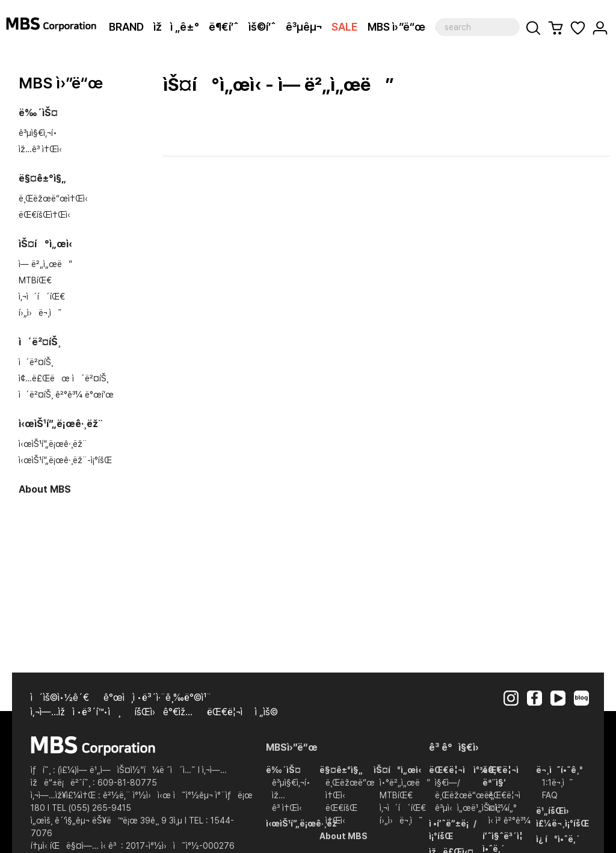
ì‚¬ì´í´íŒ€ (42, 297)
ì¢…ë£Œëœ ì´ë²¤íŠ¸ (63, 378)
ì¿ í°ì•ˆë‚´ (558, 839)
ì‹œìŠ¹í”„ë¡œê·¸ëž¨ (61, 424)
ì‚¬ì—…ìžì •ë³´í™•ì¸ (75, 712)
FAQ (550, 795)
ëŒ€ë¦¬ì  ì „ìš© (242, 712)
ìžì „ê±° (176, 27)
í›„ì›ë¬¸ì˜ (40, 313)
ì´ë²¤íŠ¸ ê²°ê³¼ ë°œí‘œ (66, 395)
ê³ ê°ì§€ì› (458, 747)
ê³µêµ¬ (304, 27)
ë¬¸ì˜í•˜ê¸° (559, 770)
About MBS (45, 489)
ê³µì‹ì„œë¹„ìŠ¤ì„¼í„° (476, 808)
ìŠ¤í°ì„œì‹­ (45, 244)
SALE (345, 27)
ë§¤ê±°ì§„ (42, 178)
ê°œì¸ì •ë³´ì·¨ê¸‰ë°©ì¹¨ (157, 697)
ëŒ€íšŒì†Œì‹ (47, 215)
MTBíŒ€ (35, 280)
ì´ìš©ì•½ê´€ (60, 697)
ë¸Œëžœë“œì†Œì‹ (56, 199)
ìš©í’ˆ (262, 27)
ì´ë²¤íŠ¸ (40, 342)
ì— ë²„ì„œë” (45, 264)
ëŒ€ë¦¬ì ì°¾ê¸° (464, 770)
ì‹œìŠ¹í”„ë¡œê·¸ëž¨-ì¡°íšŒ (65, 460)
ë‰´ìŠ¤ (38, 113)
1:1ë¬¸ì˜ (558, 783)
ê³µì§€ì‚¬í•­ (38, 133)
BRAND (126, 27)
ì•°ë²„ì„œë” (405, 783)
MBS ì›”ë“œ (396, 27)
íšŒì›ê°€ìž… (164, 712)
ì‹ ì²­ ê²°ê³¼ (510, 821)
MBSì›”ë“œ (292, 747)
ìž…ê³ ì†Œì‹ (43, 149)
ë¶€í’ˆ (224, 27)
